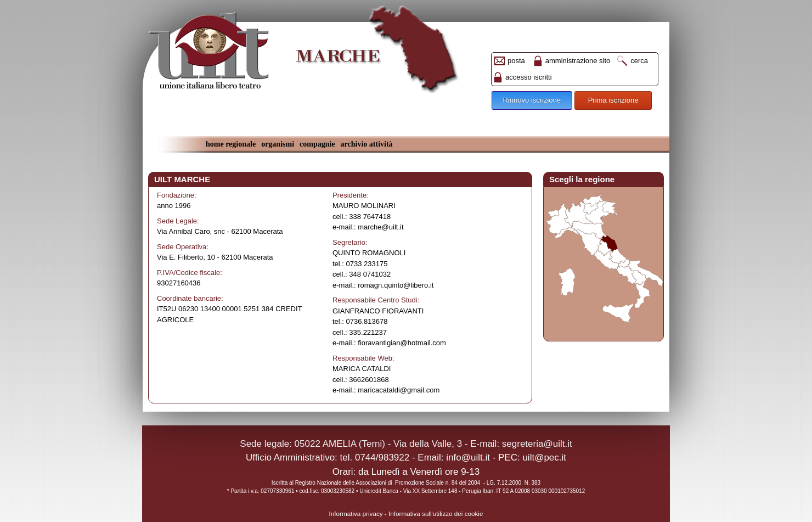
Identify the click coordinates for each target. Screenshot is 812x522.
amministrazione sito (578, 61)
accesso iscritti (529, 77)
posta (516, 61)
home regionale (231, 144)
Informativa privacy (356, 513)
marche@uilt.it (380, 227)
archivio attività (367, 144)
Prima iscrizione (613, 100)
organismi (278, 144)
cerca (639, 61)
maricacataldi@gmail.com (399, 390)
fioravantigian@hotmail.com (402, 343)
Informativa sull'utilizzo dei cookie (436, 513)
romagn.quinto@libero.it (396, 285)
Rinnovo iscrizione (532, 100)
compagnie (317, 144)
